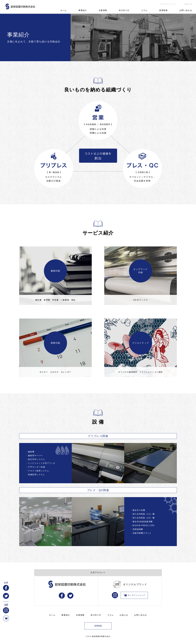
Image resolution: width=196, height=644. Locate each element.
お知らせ (188, 4)
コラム (144, 10)
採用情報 (163, 10)
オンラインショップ (168, 4)
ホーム (64, 10)
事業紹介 (83, 10)
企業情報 (103, 10)
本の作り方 (124, 10)
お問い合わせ (186, 10)
